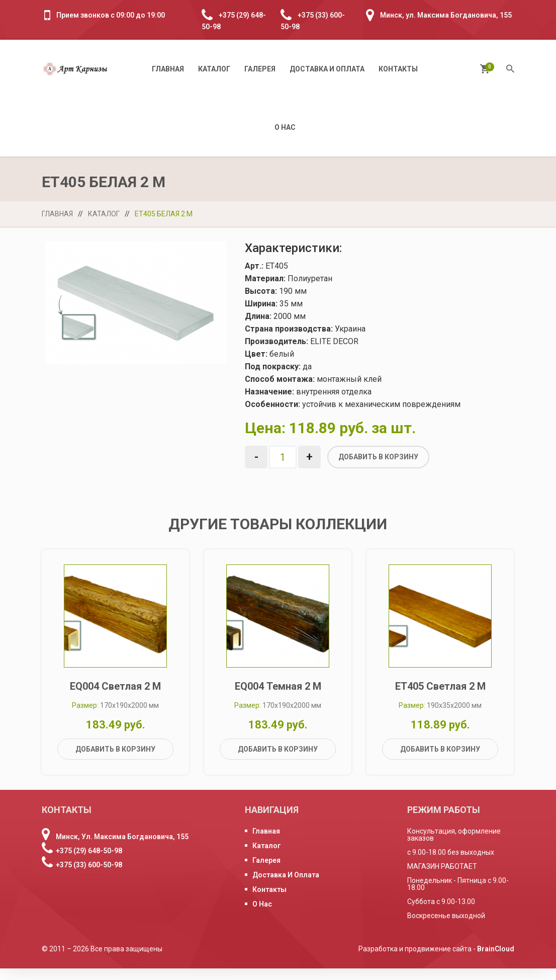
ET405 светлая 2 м (440, 698)
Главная (168, 69)
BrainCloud (496, 960)
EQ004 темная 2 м (278, 698)
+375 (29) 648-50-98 (89, 862)
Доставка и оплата (327, 69)
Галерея (260, 69)
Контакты (398, 69)
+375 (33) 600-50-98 (89, 876)
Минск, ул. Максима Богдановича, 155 (446, 15)
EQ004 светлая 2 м (115, 698)
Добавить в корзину (378, 457)
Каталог (214, 69)
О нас (285, 127)
